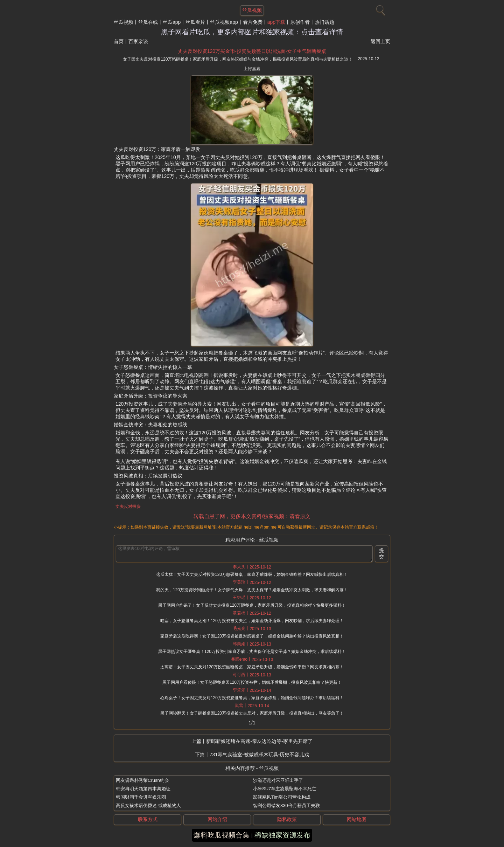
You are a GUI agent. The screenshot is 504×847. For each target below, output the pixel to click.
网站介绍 (217, 819)
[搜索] (380, 9)
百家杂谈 (138, 41)
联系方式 (148, 819)
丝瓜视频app (224, 22)
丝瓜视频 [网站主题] (252, 10)
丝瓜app (172, 22)
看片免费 (253, 22)
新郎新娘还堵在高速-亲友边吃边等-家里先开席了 (259, 741)
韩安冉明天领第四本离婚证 (143, 789)
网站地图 (357, 819)
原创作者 (300, 22)
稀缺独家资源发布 (282, 835)
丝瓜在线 (148, 22)
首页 (119, 41)
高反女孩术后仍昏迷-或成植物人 (148, 805)
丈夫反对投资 (128, 507)
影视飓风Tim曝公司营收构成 (282, 797)
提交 (381, 553)
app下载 (276, 22)
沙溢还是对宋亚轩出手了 (278, 780)
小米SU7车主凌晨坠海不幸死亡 (285, 789)
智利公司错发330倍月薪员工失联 (286, 805)
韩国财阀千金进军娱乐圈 (141, 797)
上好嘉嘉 (252, 69)
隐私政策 (287, 819)
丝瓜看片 (195, 22)
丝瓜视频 (124, 22)
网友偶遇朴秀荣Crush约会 (142, 780)
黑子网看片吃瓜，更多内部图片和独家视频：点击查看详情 (252, 32)
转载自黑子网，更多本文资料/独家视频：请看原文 (252, 516)
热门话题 (324, 22)
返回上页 (380, 41)
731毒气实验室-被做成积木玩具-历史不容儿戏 (260, 755)
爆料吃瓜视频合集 (222, 835)
